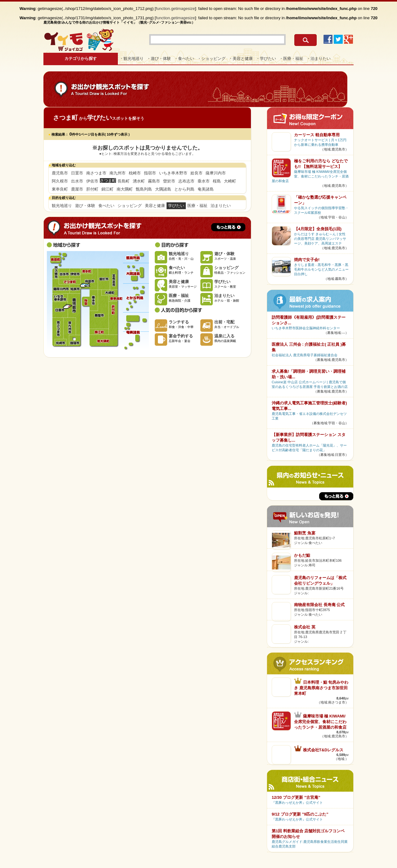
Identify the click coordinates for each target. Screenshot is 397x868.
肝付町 (92, 189)
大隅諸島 (163, 189)
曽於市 (169, 181)
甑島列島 (144, 189)
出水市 (77, 181)
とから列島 (184, 189)
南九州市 (118, 173)
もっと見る (228, 227)
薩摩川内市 (216, 173)
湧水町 (139, 181)
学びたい (176, 206)
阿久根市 (60, 181)
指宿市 (150, 173)
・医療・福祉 (291, 58)
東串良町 (60, 189)
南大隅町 (125, 189)
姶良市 (196, 173)
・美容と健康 (241, 58)
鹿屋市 (77, 189)
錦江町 (107, 189)
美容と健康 (155, 206)
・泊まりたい (319, 58)
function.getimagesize (176, 9)
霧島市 (154, 181)
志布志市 (186, 181)
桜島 (217, 181)
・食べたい (184, 58)
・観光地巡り (132, 58)
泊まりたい (221, 206)
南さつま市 (96, 173)
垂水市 (204, 181)
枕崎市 (135, 173)
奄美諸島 (206, 189)
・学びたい (266, 58)
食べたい (106, 206)
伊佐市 (92, 181)
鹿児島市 (60, 173)
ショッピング (130, 206)
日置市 (77, 173)
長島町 (124, 181)
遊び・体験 (85, 206)
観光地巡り (62, 206)
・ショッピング (211, 58)
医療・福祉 (197, 206)
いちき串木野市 (173, 173)
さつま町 (69, 282)
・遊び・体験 (159, 58)
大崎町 (230, 181)
